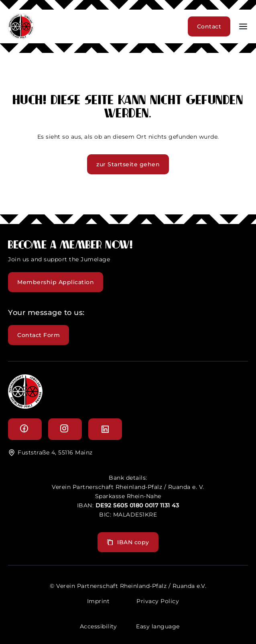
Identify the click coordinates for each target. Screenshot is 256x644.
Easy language (158, 626)
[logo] (25, 407)
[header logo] (21, 37)
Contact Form (39, 335)
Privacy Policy (158, 601)
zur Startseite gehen (128, 164)
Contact (209, 26)
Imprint (99, 601)
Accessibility (99, 626)
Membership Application (56, 282)
